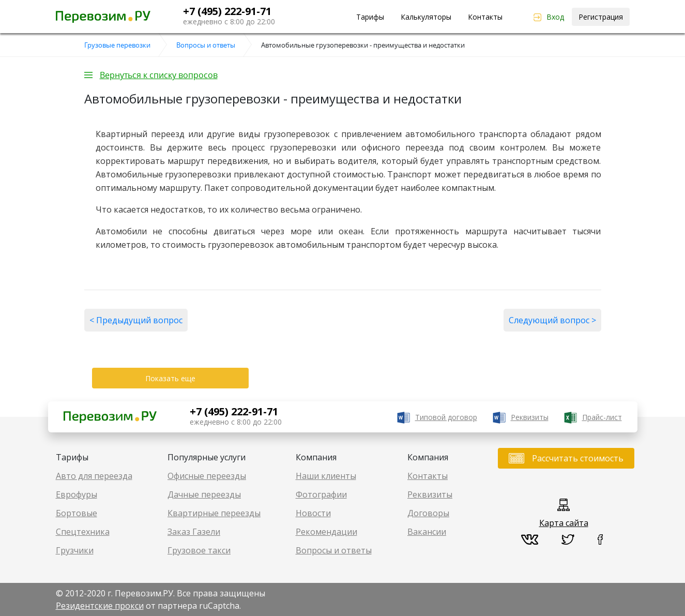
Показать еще (170, 378)
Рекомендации (326, 532)
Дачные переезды (204, 494)
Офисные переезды (207, 476)
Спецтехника (83, 532)
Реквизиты (530, 417)
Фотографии (321, 494)
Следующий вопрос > (552, 320)
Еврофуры (77, 494)
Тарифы (370, 17)
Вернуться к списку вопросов (159, 75)
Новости (313, 513)
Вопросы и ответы (334, 550)
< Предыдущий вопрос (136, 320)
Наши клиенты (326, 476)
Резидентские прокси (100, 606)
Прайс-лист (602, 417)
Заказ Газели (194, 532)
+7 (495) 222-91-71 (227, 11)
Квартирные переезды (214, 513)
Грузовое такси (199, 550)
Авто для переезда (94, 476)
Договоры (428, 513)
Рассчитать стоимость (578, 458)
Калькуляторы (426, 17)
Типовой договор (446, 417)
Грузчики (75, 550)
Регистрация (601, 17)
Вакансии (427, 532)
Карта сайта (564, 523)
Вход (555, 17)
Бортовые (77, 513)
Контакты (485, 17)
